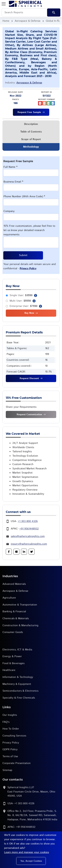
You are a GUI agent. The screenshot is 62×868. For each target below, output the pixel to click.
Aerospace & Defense (28, 21)
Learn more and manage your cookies (27, 852)
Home (6, 21)
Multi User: (20, 301)
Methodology (31, 147)
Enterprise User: (23, 306)
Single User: (21, 295)
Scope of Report (31, 139)
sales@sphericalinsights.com (28, 536)
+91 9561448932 (29, 529)
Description (31, 124)
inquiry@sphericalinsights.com (29, 544)
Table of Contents (31, 132)
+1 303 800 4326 (28, 521)
